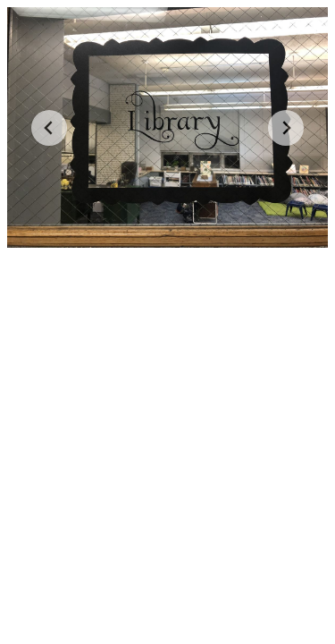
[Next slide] (286, 128)
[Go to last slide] (49, 128)
